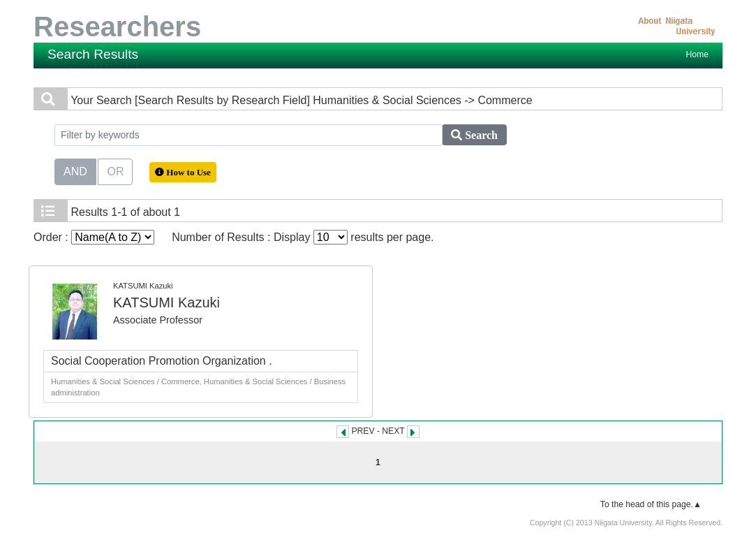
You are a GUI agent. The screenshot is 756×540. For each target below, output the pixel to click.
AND (75, 170)
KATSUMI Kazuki (166, 302)
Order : (94, 237)
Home (697, 54)
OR (115, 170)
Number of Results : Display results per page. (303, 237)
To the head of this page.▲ (651, 504)
